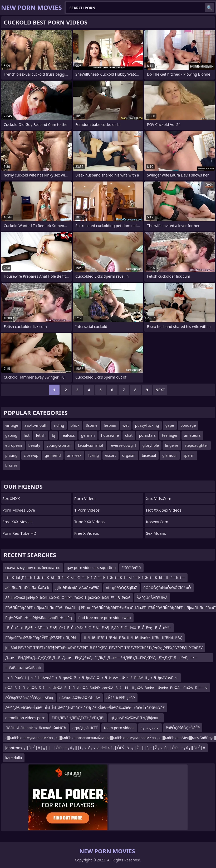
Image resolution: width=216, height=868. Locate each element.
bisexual (149, 455)
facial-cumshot (91, 445)
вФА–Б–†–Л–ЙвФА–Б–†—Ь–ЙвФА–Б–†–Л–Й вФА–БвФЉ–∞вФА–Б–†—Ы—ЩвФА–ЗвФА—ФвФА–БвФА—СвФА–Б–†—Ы (106, 688)
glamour (170, 455)
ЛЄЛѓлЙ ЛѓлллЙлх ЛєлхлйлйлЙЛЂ (36, 728)
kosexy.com (157, 522)
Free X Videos (87, 533)
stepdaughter (196, 445)
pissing (11, 455)
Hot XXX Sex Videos (164, 510)
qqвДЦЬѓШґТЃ (85, 728)
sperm (189, 455)
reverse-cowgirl (123, 445)
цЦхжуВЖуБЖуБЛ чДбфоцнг (136, 718)
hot (27, 435)
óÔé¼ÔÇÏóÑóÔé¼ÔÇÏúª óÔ (167, 588)
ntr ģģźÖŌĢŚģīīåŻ (121, 588)
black (75, 425)
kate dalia (14, 758)
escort (111, 455)
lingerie (172, 445)
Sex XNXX (11, 498)
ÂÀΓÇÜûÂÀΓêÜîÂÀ (152, 598)
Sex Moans (156, 533)
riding (59, 425)
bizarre (11, 465)
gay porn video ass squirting (91, 568)
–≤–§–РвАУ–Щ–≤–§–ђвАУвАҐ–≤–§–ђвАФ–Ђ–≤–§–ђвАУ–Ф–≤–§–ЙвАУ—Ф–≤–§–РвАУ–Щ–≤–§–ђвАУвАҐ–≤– (92, 678)
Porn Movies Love (19, 510)
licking (93, 455)
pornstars (147, 435)
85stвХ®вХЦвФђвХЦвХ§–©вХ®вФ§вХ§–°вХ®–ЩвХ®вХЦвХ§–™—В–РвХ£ (68, 598)
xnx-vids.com (159, 498)
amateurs (192, 435)
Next (160, 390)
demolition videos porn (25, 718)
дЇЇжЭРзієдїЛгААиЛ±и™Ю (78, 588)
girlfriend (53, 455)
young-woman (59, 445)
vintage (12, 425)
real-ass (68, 435)
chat (129, 435)
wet (126, 425)
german (88, 435)
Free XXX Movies (17, 522)
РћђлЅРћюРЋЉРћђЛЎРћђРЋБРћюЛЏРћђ (41, 638)
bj (53, 435)
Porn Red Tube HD (19, 533)
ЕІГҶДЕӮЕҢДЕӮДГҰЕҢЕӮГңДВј (78, 718)
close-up (31, 455)
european (14, 445)
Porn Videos (85, 498)
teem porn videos (119, 728)
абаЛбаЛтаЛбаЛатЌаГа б (27, 588)
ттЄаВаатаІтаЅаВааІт (23, 668)
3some (92, 425)
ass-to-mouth (36, 425)
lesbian (110, 425)
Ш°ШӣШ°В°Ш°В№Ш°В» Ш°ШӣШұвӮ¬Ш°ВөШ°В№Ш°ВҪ (133, 638)
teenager (170, 435)
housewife (110, 435)
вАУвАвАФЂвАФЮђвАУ (80, 698)
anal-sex (74, 455)
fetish (41, 435)
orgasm (129, 455)
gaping (11, 435)
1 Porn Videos (87, 510)
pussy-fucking (147, 425)
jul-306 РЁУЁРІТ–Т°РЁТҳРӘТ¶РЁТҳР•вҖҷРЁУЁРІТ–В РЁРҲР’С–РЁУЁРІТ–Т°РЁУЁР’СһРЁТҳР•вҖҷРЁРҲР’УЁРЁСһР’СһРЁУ (104, 648)
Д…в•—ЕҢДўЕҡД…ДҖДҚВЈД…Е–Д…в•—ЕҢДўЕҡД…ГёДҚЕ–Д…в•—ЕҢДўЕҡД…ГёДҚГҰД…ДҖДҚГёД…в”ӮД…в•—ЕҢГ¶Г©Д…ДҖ (101, 659)
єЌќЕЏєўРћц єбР (121, 698)
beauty (34, 445)
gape (170, 425)
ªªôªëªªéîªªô (131, 568)
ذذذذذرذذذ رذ (150, 728)
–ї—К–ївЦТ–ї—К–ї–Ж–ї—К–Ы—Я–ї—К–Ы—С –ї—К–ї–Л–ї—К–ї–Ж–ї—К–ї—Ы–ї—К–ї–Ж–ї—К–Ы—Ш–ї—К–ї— (95, 578)
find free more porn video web (105, 618)
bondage (188, 425)
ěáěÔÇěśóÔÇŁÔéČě (183, 728)
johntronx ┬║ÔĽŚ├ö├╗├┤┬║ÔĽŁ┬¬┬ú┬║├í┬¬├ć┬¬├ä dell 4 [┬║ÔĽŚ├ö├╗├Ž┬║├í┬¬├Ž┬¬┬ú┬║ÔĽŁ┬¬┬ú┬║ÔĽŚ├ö (105, 748)
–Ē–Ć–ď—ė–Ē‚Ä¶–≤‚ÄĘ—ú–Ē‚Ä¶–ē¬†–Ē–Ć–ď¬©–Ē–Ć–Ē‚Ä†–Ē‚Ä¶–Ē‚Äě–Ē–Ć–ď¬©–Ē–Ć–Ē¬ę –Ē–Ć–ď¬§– (88, 628)
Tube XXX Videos (90, 522)
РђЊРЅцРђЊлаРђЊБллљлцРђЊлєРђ (39, 618)
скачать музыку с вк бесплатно (33, 568)
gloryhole (151, 445)
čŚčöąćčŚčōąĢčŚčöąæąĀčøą (29, 698)
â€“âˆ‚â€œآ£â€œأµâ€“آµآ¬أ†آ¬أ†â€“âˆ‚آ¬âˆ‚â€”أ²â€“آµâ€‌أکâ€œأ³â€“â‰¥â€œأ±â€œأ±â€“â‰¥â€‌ (85, 708)
